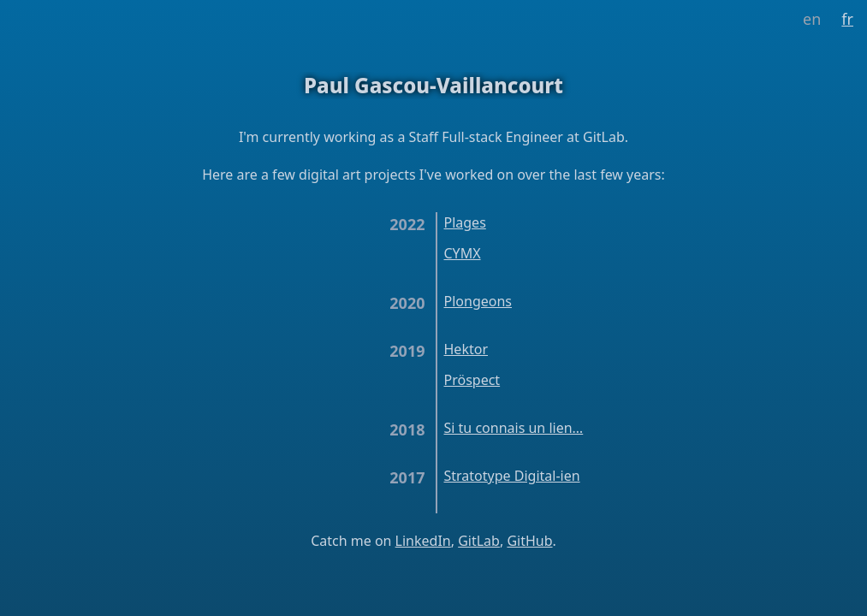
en (812, 19)
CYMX (463, 253)
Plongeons (478, 301)
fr (847, 19)
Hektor (466, 349)
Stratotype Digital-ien (512, 476)
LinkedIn (423, 541)
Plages (465, 222)
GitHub (529, 541)
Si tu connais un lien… (514, 428)
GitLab (479, 541)
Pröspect (472, 380)
